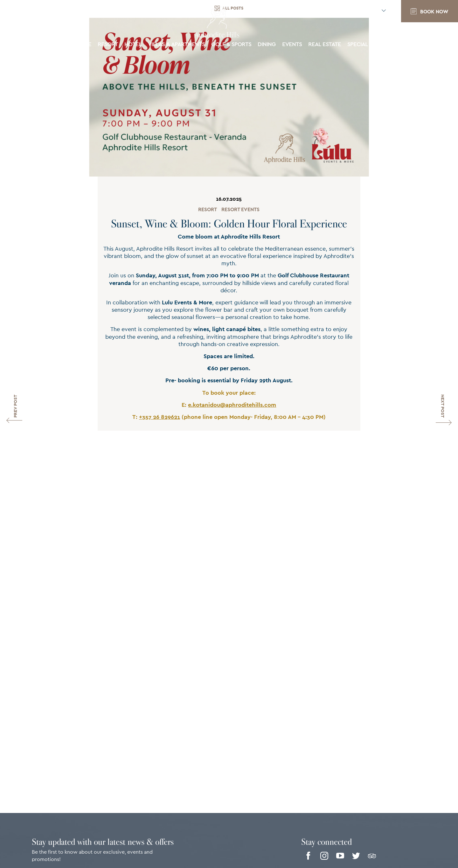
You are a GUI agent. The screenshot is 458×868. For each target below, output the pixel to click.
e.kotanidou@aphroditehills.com (232, 405)
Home (84, 47)
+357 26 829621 (160, 417)
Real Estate (325, 47)
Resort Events (240, 210)
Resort (208, 210)
